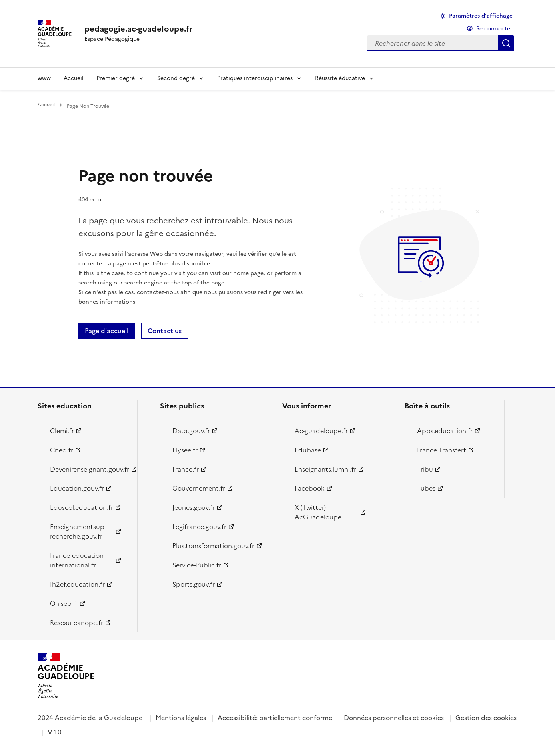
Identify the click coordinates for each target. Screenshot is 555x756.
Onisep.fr (64, 603)
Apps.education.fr (445, 431)
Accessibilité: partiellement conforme (275, 718)
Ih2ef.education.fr (77, 584)
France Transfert (442, 450)
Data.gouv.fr (191, 431)
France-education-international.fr (78, 560)
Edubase (308, 450)
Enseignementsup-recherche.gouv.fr (78, 531)
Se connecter (494, 29)
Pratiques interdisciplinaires (255, 78)
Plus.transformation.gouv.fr (211, 546)
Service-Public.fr (197, 565)
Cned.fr (62, 450)
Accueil (74, 78)
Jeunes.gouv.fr (194, 507)
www (44, 78)
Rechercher (506, 43)
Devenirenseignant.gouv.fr (89, 469)
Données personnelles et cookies (394, 718)
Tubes (426, 488)
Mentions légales (181, 718)
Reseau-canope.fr (77, 623)
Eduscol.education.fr (82, 507)
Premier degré (116, 78)
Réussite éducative (340, 78)
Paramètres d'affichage (481, 16)
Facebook (310, 488)
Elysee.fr (185, 450)
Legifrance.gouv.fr (199, 527)
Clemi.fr (62, 431)
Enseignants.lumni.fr (325, 469)
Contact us (165, 331)
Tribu (425, 469)
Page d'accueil (107, 331)
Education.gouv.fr (77, 488)
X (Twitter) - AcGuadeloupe (318, 512)
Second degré (176, 78)
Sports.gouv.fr (194, 584)
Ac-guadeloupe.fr (321, 431)
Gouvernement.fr (199, 488)
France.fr (186, 469)
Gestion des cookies (486, 718)
